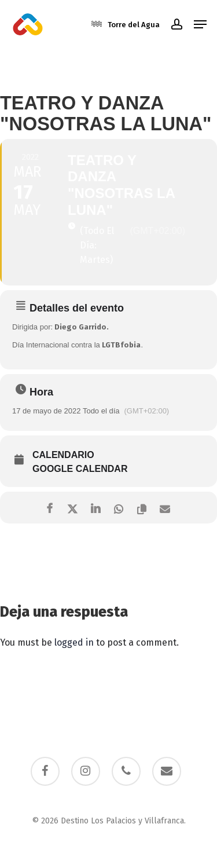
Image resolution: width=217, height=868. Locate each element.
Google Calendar (80, 469)
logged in (74, 642)
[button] (200, 24)
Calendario (63, 455)
